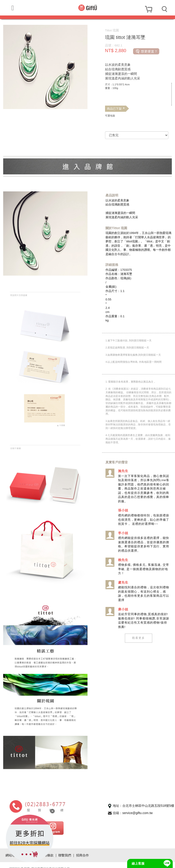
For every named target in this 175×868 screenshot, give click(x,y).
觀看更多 (138, 638)
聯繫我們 (65, 848)
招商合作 (82, 848)
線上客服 (138, 863)
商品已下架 (116, 109)
